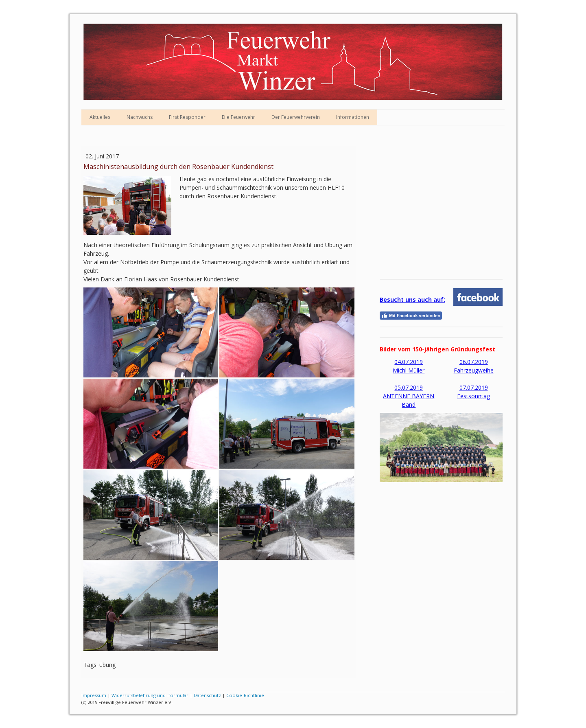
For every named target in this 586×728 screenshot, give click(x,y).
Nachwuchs (140, 117)
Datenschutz (207, 695)
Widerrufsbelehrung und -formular (150, 695)
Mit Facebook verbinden (411, 316)
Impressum (94, 695)
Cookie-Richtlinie (245, 695)
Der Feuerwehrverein (296, 117)
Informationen (353, 117)
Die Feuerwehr (238, 117)
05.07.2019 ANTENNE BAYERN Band (409, 396)
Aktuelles (100, 117)
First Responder (187, 117)
